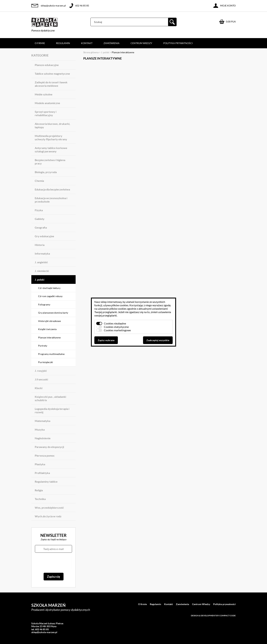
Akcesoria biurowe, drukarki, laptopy (52, 125)
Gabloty (40, 219)
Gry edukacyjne (44, 236)
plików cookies (120, 305)
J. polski (40, 279)
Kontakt (87, 43)
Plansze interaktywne (49, 337)
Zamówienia (112, 43)
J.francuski (41, 379)
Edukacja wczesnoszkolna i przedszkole (51, 200)
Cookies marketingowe (117, 330)
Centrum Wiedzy (141, 43)
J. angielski (41, 262)
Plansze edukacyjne (47, 65)
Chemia (39, 181)
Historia (40, 245)
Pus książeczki (46, 362)
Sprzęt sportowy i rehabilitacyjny (46, 113)
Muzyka (40, 429)
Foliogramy (44, 304)
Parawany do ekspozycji (49, 447)
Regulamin (63, 43)
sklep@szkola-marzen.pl (53, 6)
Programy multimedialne (51, 354)
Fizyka (39, 210)
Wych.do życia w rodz (48, 516)
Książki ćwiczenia (47, 329)
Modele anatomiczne (47, 103)
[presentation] (53, 563)
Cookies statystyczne (116, 327)
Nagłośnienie (43, 438)
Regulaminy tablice (46, 482)
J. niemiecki (42, 271)
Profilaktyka (42, 473)
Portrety (43, 346)
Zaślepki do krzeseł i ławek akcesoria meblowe (51, 84)
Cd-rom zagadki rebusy (50, 296)
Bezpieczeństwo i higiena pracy (50, 162)
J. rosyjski (41, 371)
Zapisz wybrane (106, 340)
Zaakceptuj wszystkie (158, 340)
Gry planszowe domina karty (53, 313)
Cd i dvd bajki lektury (49, 288)
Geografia (41, 227)
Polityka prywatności (178, 43)
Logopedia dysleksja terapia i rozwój (52, 410)
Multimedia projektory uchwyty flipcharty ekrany (51, 137)
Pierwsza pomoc (45, 455)
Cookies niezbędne (115, 323)
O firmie (40, 43)
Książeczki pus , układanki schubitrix (50, 398)
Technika (40, 499)
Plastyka (40, 464)
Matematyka (42, 421)
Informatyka (42, 253)
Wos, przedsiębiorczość (49, 508)
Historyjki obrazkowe (49, 321)
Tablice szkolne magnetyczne (52, 74)
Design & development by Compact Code (213, 616)
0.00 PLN (231, 22)
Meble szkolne (44, 94)
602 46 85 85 (82, 6)
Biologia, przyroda (46, 172)
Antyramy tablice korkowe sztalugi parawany (51, 150)
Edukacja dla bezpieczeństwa (52, 189)
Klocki (39, 388)
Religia (39, 490)
